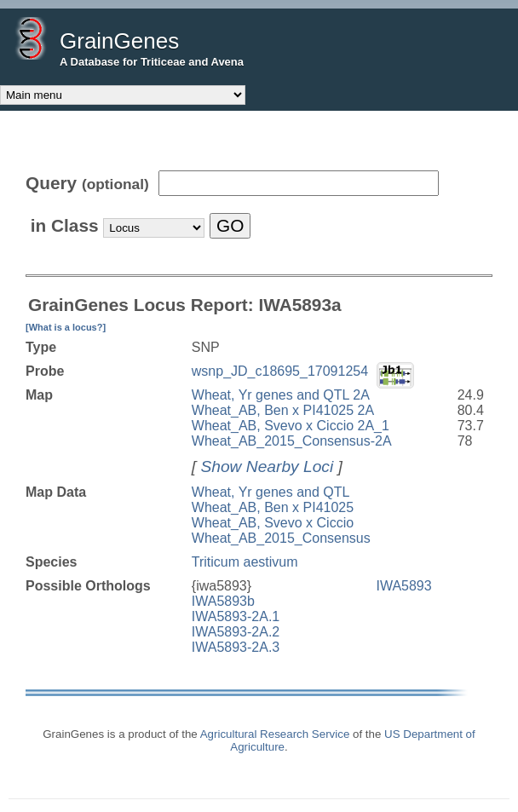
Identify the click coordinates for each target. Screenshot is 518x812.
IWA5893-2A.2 (236, 632)
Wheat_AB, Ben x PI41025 (273, 507)
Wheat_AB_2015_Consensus (281, 538)
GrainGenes (119, 41)
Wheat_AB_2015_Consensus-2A (292, 441)
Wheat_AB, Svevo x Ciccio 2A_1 (291, 426)
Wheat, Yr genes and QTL (271, 492)
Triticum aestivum (245, 562)
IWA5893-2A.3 (236, 647)
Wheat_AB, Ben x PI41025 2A (283, 410)
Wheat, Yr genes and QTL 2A (281, 395)
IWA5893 (403, 586)
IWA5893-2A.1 (236, 616)
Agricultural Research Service (275, 734)
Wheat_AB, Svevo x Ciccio (273, 523)
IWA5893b (223, 601)
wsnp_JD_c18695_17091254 (280, 371)
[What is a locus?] (66, 327)
